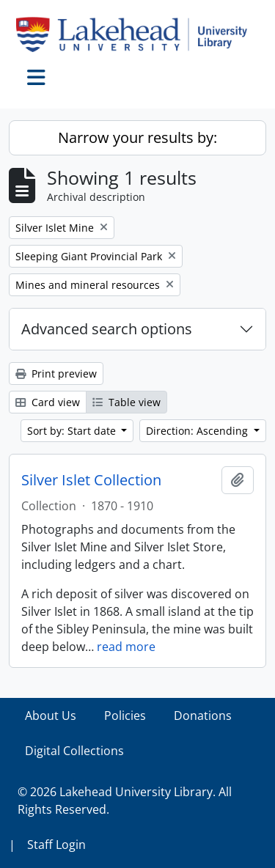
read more (126, 647)
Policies (125, 716)
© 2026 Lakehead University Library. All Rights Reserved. (125, 801)
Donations (203, 716)
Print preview (56, 374)
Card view (48, 402)
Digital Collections (74, 751)
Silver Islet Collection (91, 480)
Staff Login (56, 845)
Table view (126, 402)
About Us (51, 716)
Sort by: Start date (73, 431)
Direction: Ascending (198, 431)
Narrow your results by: (137, 137)
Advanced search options (107, 329)
